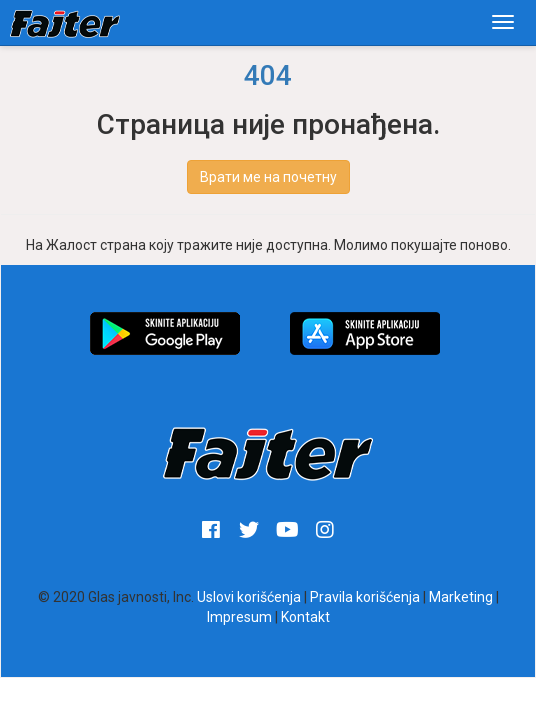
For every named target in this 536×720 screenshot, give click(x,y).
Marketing (461, 597)
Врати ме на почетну (268, 177)
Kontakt (305, 617)
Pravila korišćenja (365, 597)
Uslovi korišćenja (249, 597)
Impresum (239, 617)
